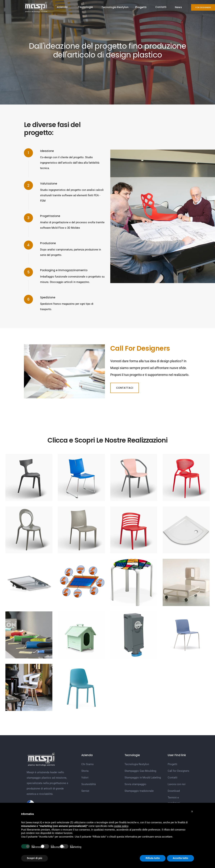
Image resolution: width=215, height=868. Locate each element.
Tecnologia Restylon (115, 7)
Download (174, 791)
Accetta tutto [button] (180, 858)
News (178, 7)
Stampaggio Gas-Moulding (140, 771)
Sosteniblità (89, 784)
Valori (85, 778)
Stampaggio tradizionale (139, 791)
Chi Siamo (88, 764)
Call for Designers (178, 771)
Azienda (62, 7)
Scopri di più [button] (35, 858)
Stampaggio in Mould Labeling (143, 778)
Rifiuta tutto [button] (153, 858)
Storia (85, 771)
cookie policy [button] (121, 826)
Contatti (161, 7)
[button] (192, 811)
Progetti (172, 764)
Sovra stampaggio (135, 784)
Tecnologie (85, 7)
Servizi (85, 791)
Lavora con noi (177, 784)
